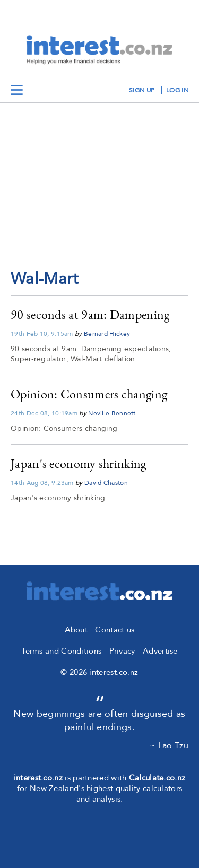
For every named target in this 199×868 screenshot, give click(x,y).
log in (177, 90)
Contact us (115, 630)
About (76, 630)
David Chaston (106, 483)
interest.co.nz (38, 778)
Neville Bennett (112, 413)
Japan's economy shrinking (79, 463)
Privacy (122, 651)
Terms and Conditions (61, 651)
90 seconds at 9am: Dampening (90, 314)
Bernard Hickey (107, 334)
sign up (142, 90)
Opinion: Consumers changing (89, 394)
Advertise (160, 651)
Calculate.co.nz (157, 778)
